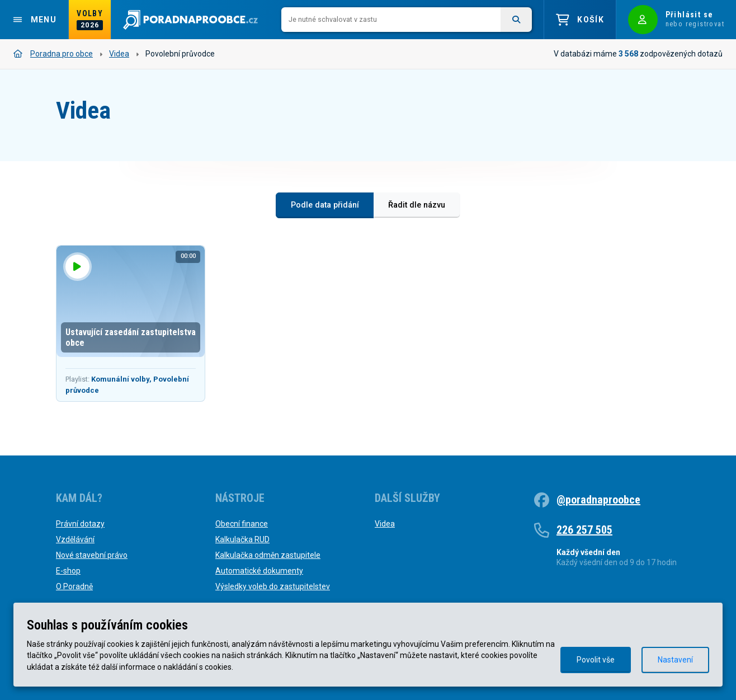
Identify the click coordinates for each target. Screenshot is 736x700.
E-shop (68, 571)
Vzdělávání (75, 539)
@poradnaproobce (598, 500)
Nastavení (675, 660)
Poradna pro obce (53, 54)
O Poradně (74, 586)
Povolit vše (596, 660)
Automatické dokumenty (259, 571)
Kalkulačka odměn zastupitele (268, 555)
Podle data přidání (325, 205)
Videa (119, 54)
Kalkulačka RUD (242, 539)
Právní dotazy (80, 524)
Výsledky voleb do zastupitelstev (273, 586)
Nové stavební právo (92, 555)
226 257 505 (584, 530)
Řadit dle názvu (417, 205)
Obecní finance (242, 524)
